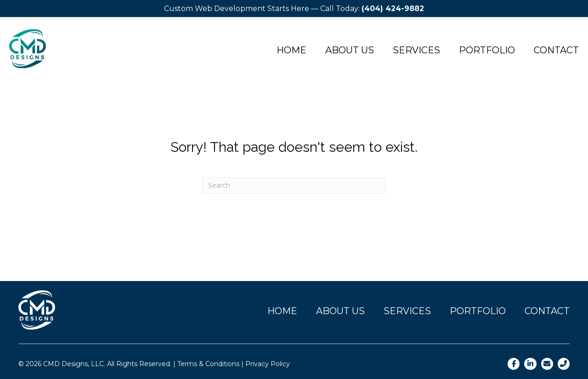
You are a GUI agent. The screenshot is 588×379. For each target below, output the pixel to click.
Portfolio (487, 50)
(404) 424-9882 (393, 9)
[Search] (294, 186)
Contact (556, 50)
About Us (350, 50)
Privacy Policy (268, 364)
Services (416, 50)
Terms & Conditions (208, 364)
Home (291, 50)
